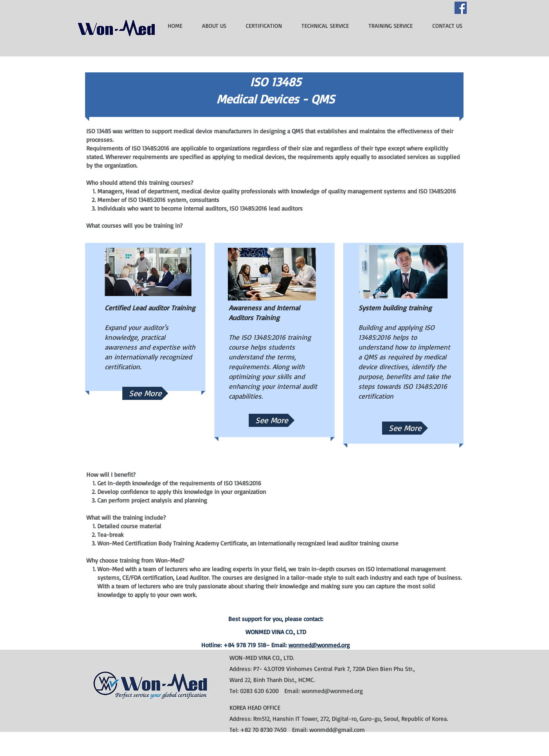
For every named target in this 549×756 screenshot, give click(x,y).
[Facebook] (461, 8)
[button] (272, 420)
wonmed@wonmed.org (319, 645)
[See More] (145, 393)
